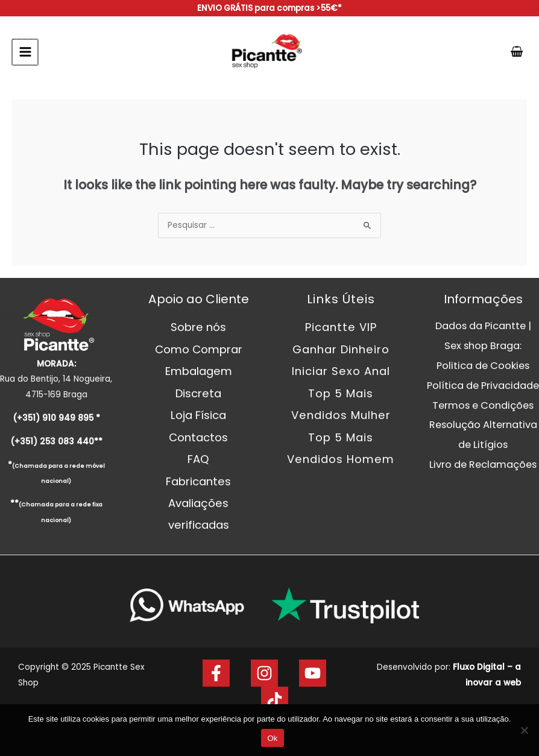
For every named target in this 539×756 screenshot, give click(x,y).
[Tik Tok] (275, 700)
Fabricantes (198, 481)
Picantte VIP (341, 327)
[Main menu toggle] (24, 52)
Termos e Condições (483, 405)
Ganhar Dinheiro (341, 349)
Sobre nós (198, 327)
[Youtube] (313, 673)
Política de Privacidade (483, 386)
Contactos (198, 437)
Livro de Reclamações (483, 465)
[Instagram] (264, 673)
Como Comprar (199, 349)
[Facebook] (216, 673)
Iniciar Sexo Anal (341, 371)
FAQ (198, 459)
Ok (272, 738)
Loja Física (198, 415)
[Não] (524, 730)
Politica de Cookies (483, 366)
